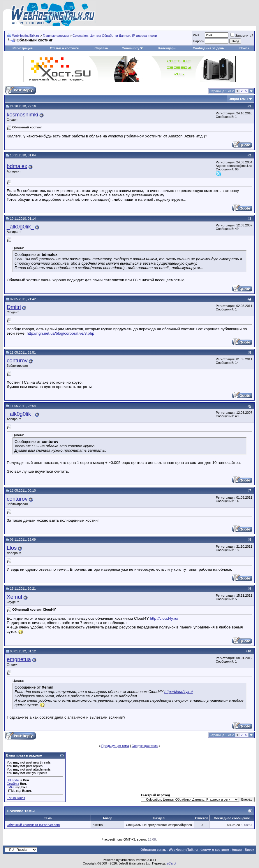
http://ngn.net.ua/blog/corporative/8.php (60, 333)
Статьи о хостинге (64, 48)
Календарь (167, 48)
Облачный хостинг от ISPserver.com (33, 825)
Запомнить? (242, 36)
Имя (196, 35)
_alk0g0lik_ (20, 227)
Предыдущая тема (115, 746)
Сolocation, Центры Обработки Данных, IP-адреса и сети (115, 36)
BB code (13, 780)
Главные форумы (56, 36)
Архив (237, 850)
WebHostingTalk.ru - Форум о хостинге (199, 850)
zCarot (172, 863)
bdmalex (17, 166)
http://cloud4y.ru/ (164, 618)
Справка (101, 48)
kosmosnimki (22, 115)
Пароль (198, 41)
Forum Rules (16, 798)
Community (133, 48)
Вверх (250, 850)
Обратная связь (153, 850)
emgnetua (19, 659)
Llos (12, 548)
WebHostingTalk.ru (26, 36)
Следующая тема (145, 746)
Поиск (244, 48)
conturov (17, 360)
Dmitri (14, 307)
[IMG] (11, 787)
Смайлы (13, 784)
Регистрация (23, 48)
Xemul (14, 597)
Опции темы (238, 99)
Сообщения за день (208, 48)
